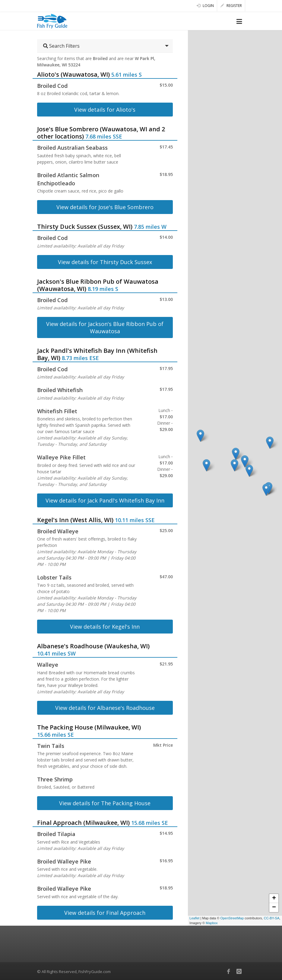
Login (205, 6)
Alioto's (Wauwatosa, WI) (73, 74)
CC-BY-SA (272, 918)
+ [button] (274, 899)
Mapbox (212, 923)
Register (231, 6)
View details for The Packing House (105, 803)
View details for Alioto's (105, 110)
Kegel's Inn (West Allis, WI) (75, 520)
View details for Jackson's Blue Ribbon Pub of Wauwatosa (105, 327)
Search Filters (61, 46)
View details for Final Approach (105, 913)
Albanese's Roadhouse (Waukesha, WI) (93, 646)
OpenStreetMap (232, 918)
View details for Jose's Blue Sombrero (105, 207)
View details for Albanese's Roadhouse (105, 708)
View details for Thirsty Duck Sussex (105, 262)
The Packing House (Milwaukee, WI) (89, 727)
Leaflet (194, 918)
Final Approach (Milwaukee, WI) (83, 823)
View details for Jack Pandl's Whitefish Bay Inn (105, 500)
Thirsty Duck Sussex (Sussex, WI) (85, 227)
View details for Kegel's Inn (105, 627)
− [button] (274, 908)
